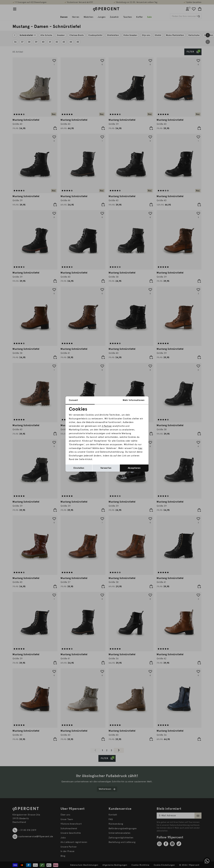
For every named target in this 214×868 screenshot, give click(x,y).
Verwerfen (106, 468)
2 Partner (107, 426)
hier (140, 448)
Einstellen (79, 468)
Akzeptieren (134, 468)
